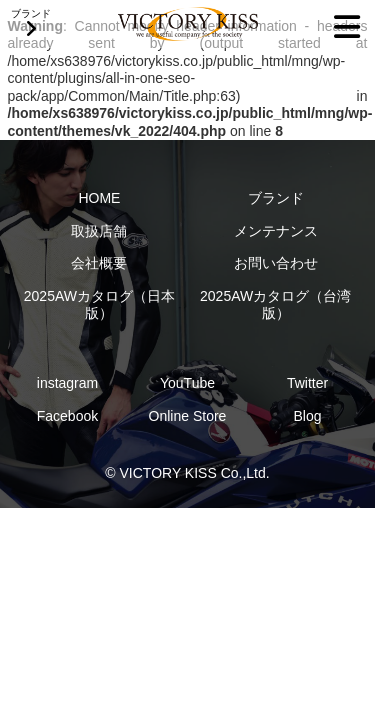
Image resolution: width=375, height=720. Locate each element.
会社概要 (99, 263)
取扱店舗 (99, 231)
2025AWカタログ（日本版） (99, 305)
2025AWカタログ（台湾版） (275, 305)
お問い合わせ (276, 263)
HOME (99, 198)
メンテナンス (276, 231)
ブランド (276, 198)
